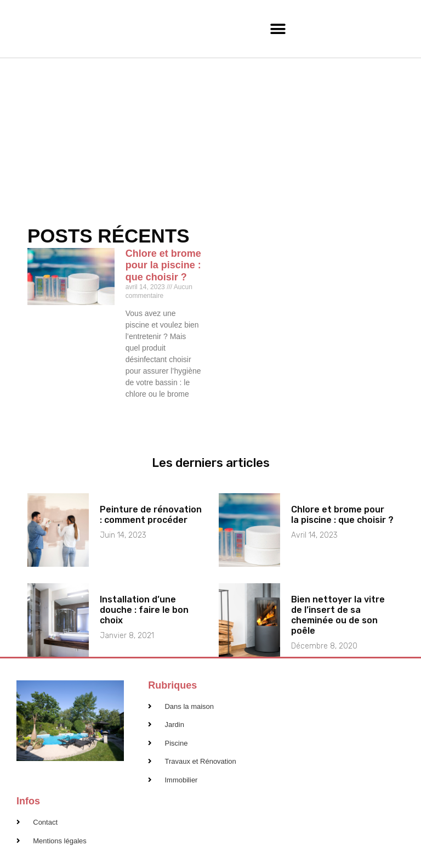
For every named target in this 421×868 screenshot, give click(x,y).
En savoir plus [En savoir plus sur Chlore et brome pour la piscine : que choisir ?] (146, 413)
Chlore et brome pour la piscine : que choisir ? (163, 265)
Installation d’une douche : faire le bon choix (144, 610)
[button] (278, 29)
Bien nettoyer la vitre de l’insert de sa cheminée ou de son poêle (338, 615)
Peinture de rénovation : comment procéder (151, 515)
